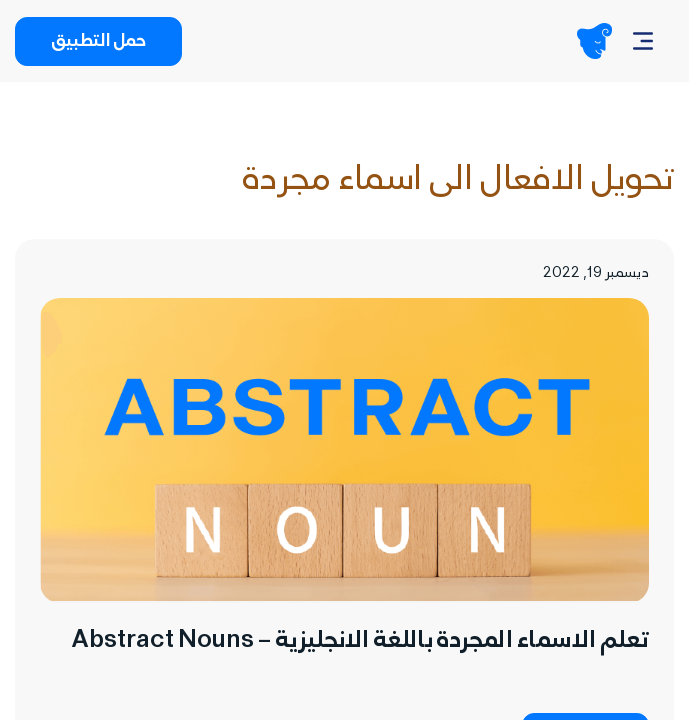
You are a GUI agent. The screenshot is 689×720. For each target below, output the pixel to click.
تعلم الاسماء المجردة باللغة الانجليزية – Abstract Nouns (360, 643)
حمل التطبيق (98, 43)
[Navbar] (643, 41)
